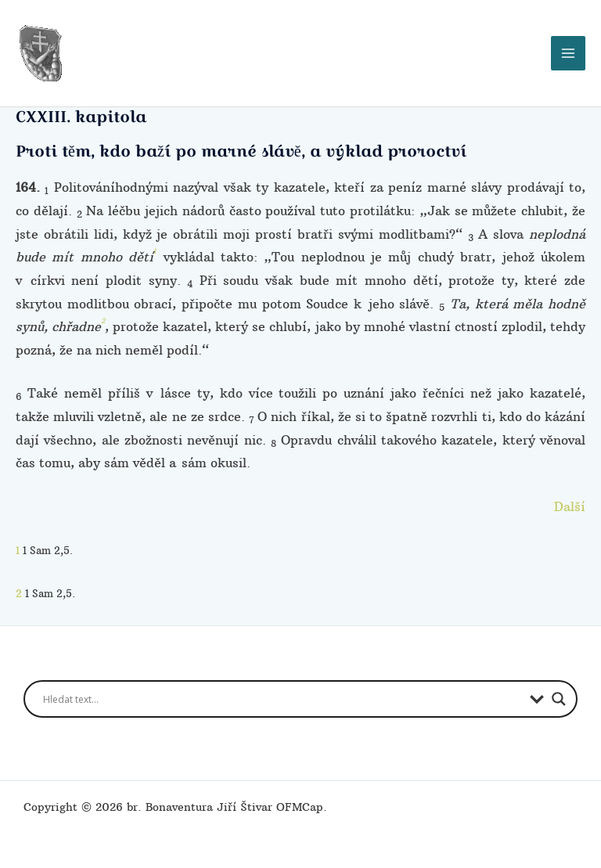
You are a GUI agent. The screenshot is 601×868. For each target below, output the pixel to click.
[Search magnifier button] (559, 693)
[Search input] (283, 693)
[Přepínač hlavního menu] (568, 50)
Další (570, 499)
